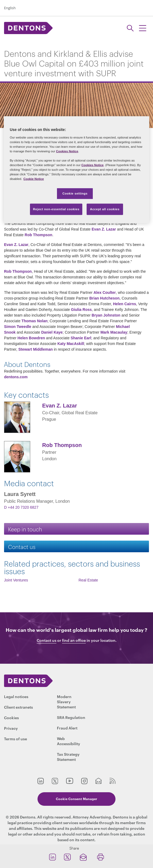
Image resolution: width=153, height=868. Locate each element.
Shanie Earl (81, 338)
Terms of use (16, 739)
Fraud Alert (67, 728)
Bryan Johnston (106, 315)
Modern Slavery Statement (66, 701)
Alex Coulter (105, 292)
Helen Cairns (125, 304)
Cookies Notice (67, 151)
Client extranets (18, 707)
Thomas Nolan (35, 321)
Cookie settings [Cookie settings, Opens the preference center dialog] (75, 193)
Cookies (11, 717)
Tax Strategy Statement (68, 757)
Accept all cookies (105, 209)
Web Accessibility (69, 741)
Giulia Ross (81, 310)
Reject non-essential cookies (56, 209)
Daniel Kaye (52, 332)
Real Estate (88, 580)
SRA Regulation (71, 717)
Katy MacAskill (71, 344)
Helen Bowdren (32, 338)
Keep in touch (25, 529)
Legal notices (16, 696)
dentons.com (16, 377)
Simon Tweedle (18, 327)
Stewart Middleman (36, 349)
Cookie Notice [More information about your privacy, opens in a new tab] (34, 179)
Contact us (22, 546)
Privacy (11, 728)
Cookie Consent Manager (76, 799)
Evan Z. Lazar (104, 229)
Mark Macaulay (114, 332)
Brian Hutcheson (104, 298)
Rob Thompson (38, 235)
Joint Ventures (16, 580)
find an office (74, 640)
